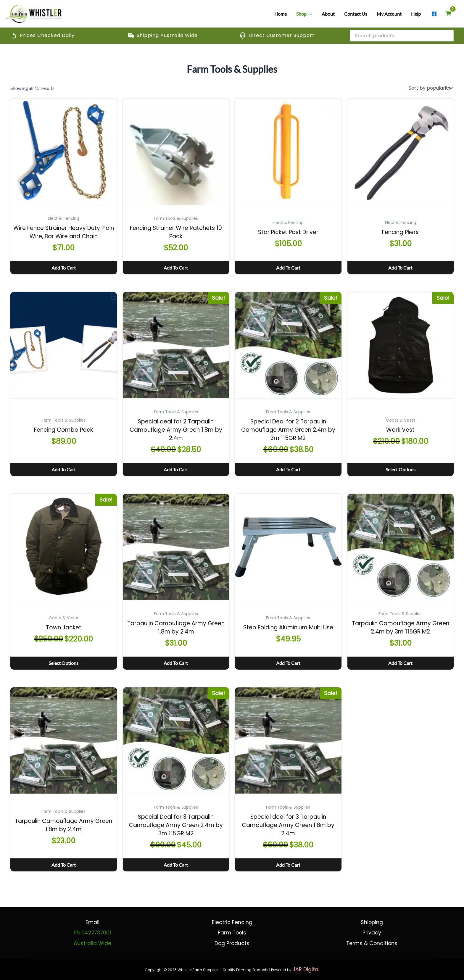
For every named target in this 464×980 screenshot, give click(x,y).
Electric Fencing (232, 922)
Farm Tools (232, 933)
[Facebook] (434, 14)
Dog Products (232, 943)
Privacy (372, 933)
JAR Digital (306, 969)
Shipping (372, 922)
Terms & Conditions (372, 943)
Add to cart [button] (64, 268)
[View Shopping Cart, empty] (448, 14)
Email (92, 922)
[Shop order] (430, 88)
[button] (310, 14)
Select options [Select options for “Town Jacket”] (63, 663)
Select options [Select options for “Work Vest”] (401, 469)
